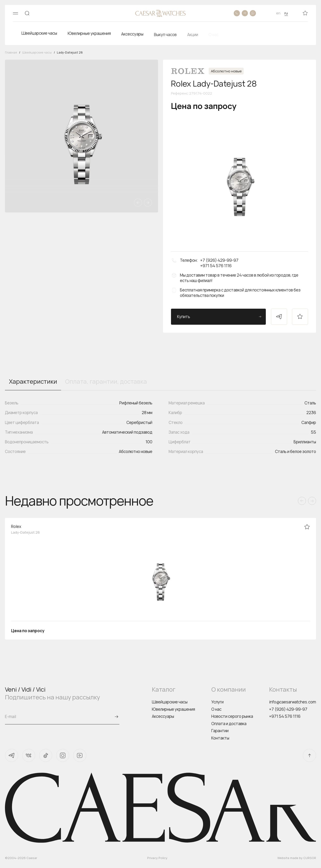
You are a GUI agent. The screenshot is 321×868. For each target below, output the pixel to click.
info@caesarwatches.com (293, 702)
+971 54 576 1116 (285, 716)
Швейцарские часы (170, 702)
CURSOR (310, 858)
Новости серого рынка (232, 716)
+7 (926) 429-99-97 (288, 709)
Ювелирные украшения (173, 709)
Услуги (217, 702)
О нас (216, 709)
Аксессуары (163, 716)
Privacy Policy (157, 858)
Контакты (220, 738)
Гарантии (220, 731)
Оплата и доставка (229, 724)
